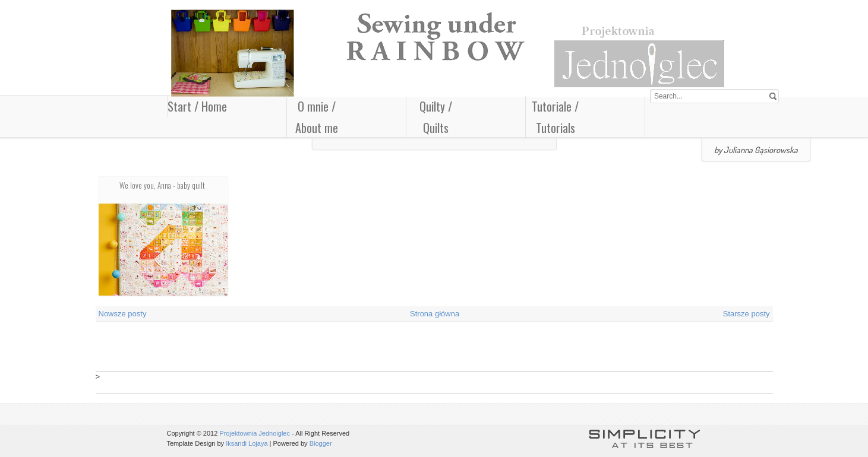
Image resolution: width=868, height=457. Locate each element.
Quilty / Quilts (436, 117)
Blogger (321, 443)
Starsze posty (747, 314)
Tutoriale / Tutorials (555, 117)
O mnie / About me (317, 117)
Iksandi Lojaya (247, 443)
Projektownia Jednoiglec (255, 433)
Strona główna (435, 314)
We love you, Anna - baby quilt (162, 185)
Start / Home (197, 106)
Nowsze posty (123, 314)
